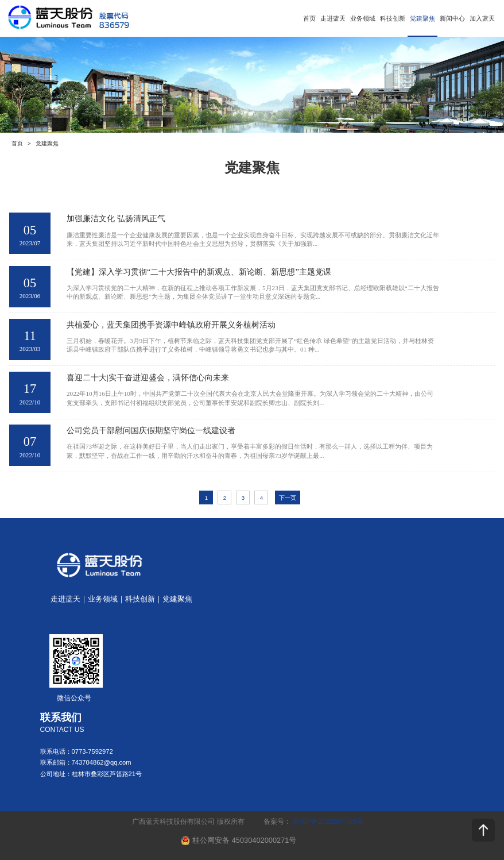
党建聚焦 (422, 18)
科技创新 (393, 18)
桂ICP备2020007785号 (328, 822)
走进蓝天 (333, 18)
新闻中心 (452, 18)
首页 (309, 18)
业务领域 (363, 18)
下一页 (288, 498)
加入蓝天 (482, 18)
